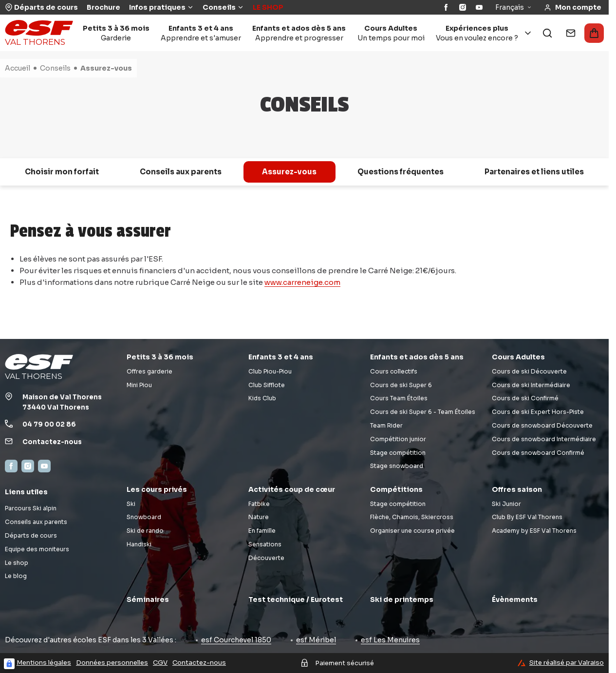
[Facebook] (446, 7)
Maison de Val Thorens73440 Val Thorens (62, 402)
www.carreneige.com (302, 282)
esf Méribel (316, 640)
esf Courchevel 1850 (236, 640)
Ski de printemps (402, 599)
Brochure (103, 7)
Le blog (16, 576)
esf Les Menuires (390, 640)
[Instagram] (463, 7)
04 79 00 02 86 (49, 424)
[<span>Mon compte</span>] (573, 8)
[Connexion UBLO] (9, 664)
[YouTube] (479, 7)
